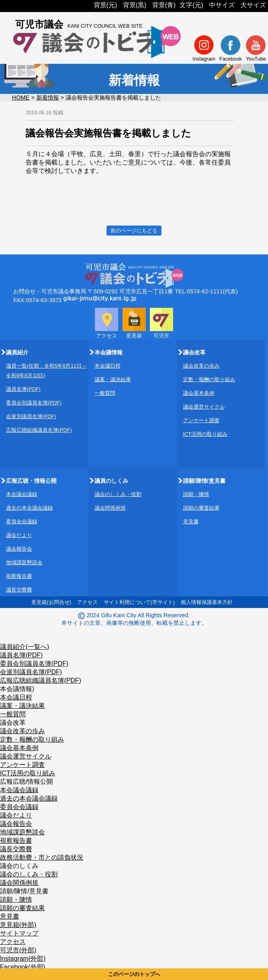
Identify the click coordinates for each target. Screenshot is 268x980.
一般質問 (105, 393)
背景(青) (164, 5)
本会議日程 (108, 366)
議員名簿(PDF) (23, 389)
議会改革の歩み (201, 366)
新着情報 (48, 98)
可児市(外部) (18, 950)
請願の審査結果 (201, 508)
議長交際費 (19, 590)
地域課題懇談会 (24, 562)
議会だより (19, 535)
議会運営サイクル (204, 407)
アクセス (87, 602)
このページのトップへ (134, 974)
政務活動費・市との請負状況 (42, 857)
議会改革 (13, 723)
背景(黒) (135, 5)
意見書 (191, 522)
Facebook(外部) (23, 967)
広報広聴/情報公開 (26, 782)
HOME (21, 98)
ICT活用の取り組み (206, 434)
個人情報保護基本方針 (207, 602)
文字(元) (191, 5)
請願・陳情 (196, 494)
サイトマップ (19, 933)
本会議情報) (17, 689)
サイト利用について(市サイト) (139, 602)
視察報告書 (19, 576)
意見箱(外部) (18, 925)
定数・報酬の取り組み (209, 379)
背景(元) (106, 5)
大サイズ (253, 5)
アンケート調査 (201, 420)
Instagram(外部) (23, 959)
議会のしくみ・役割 (118, 494)
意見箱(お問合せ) (51, 602)
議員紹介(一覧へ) (25, 647)
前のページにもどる (134, 231)
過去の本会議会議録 (29, 508)
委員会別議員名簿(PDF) (34, 403)
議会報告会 (19, 549)
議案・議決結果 (113, 379)
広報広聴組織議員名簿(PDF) (39, 430)
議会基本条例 (199, 393)
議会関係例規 (110, 508)
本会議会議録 (22, 494)
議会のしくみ (19, 866)
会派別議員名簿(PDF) (31, 416)
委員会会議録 (22, 522)
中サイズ (222, 5)
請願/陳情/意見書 (24, 891)
